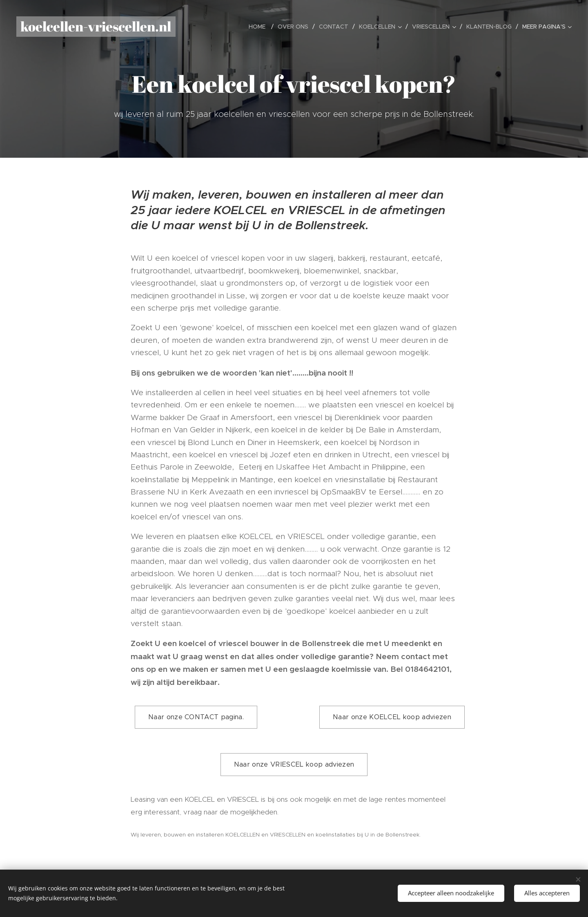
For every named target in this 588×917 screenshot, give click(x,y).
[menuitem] (260, 27)
